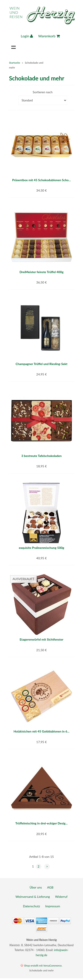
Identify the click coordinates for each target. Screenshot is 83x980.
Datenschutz (32, 906)
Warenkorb (49, 36)
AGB (50, 887)
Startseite (15, 63)
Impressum (53, 906)
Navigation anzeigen (14, 47)
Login (27, 36)
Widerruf (61, 897)
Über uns (36, 887)
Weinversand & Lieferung (33, 897)
